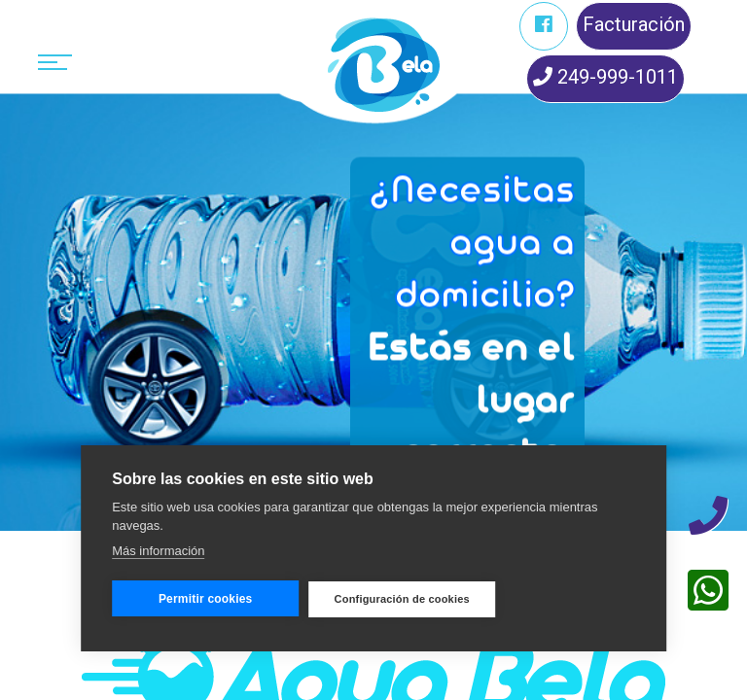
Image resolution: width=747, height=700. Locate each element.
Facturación (634, 24)
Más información (158, 551)
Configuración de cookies (402, 599)
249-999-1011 (605, 77)
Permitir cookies (206, 599)
